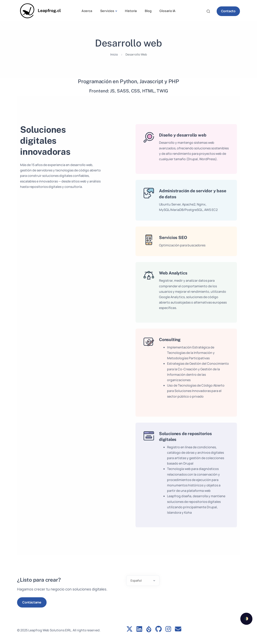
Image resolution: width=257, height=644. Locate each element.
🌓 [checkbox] (246, 619)
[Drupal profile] (149, 629)
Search (209, 11)
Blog (148, 11)
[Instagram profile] (168, 629)
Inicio (114, 54)
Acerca (87, 11)
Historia (131, 11)
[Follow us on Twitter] (130, 629)
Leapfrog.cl (49, 11)
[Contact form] (178, 629)
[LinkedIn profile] (139, 629)
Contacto (228, 11)
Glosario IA (167, 11)
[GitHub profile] (159, 629)
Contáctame (32, 602)
